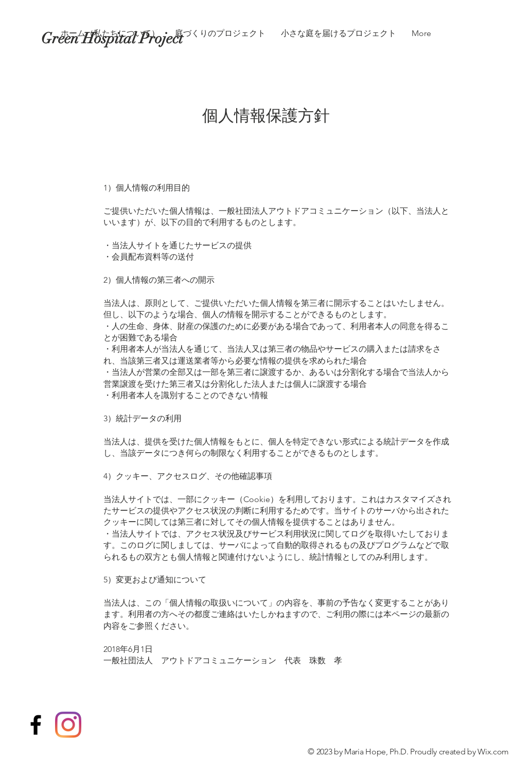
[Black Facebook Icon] (36, 725)
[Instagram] (68, 725)
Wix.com (493, 752)
